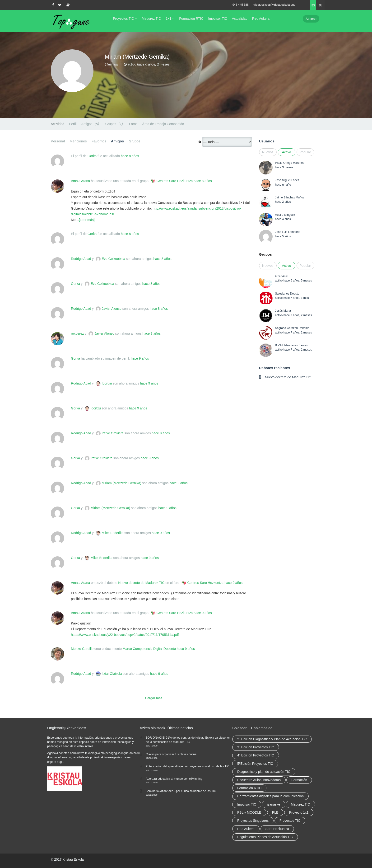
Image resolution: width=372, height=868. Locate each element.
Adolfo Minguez (285, 215)
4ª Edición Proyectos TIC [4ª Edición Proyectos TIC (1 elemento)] (256, 755)
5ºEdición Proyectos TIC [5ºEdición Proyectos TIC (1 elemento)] (255, 764)
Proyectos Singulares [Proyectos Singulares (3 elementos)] (253, 821)
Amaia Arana (80, 181)
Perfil (73, 124)
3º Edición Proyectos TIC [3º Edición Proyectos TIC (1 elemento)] (256, 747)
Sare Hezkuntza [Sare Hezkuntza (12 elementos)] (277, 829)
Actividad (58, 124)
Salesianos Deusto (287, 294)
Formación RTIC (191, 19)
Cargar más (154, 698)
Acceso (311, 19)
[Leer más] (87, 220)
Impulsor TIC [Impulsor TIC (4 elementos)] (247, 804)
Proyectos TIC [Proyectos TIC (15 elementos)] (290, 821)
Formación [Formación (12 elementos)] (299, 780)
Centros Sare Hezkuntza (175, 181)
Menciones (78, 141)
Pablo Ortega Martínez (290, 163)
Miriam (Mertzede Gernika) (121, 483)
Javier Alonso (112, 309)
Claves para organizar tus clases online (171, 754)
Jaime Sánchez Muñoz (290, 197)
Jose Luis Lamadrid (288, 232)
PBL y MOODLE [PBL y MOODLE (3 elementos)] (249, 812)
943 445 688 (241, 5)
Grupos (115, 124)
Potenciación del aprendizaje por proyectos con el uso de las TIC (188, 766)
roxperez (77, 333)
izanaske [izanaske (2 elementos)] (273, 804)
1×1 (168, 19)
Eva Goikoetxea (114, 259)
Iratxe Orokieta (113, 433)
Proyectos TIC (123, 19)
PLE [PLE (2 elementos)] (275, 812)
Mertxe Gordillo (82, 649)
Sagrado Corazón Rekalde (292, 328)
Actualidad (239, 19)
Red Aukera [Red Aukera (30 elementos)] (246, 829)
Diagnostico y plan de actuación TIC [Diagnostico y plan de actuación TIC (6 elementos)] (264, 772)
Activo (286, 152)
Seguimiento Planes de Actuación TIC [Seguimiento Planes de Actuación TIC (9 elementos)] (265, 837)
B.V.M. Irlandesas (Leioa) (291, 345)
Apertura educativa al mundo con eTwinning (174, 779)
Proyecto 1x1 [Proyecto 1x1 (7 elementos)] (299, 812)
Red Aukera (261, 19)
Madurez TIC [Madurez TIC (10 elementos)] (300, 804)
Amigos (91, 124)
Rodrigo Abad (81, 259)
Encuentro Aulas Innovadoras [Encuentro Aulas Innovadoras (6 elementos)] (259, 780)
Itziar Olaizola (112, 674)
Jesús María (283, 311)
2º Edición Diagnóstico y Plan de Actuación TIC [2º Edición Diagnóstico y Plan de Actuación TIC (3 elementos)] (272, 739)
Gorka (92, 156)
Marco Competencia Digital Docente (149, 649)
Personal (58, 141)
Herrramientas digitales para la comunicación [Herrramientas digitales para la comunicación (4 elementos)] (270, 796)
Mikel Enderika (113, 533)
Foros (133, 124)
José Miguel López (287, 180)
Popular (305, 152)
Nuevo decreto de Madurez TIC (141, 583)
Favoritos (99, 141)
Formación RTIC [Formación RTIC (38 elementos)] (249, 788)
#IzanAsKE (282, 276)
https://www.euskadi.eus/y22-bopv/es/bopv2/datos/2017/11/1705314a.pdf (125, 635)
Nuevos (268, 152)
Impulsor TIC (218, 19)
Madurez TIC (151, 19)
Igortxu (107, 383)
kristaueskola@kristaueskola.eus (274, 5)
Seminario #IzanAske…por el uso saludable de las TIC (181, 791)
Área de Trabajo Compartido (163, 124)
